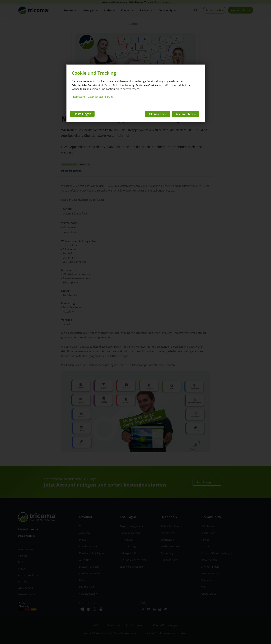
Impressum (78, 97)
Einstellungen (82, 114)
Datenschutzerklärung (101, 97)
